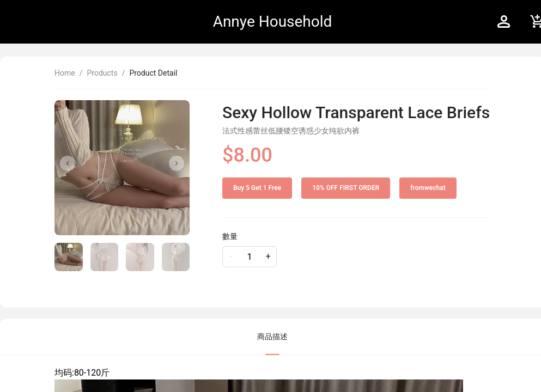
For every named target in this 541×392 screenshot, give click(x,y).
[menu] (411, 22)
